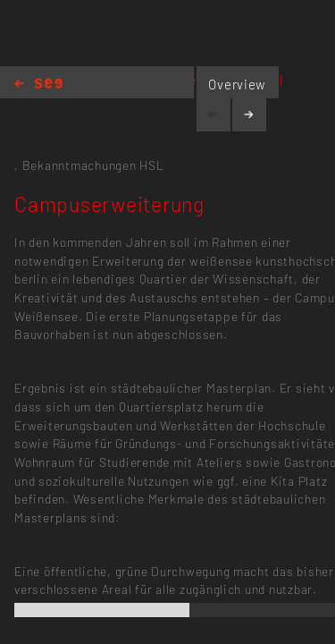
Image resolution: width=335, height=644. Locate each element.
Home (38, 85)
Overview (237, 84)
